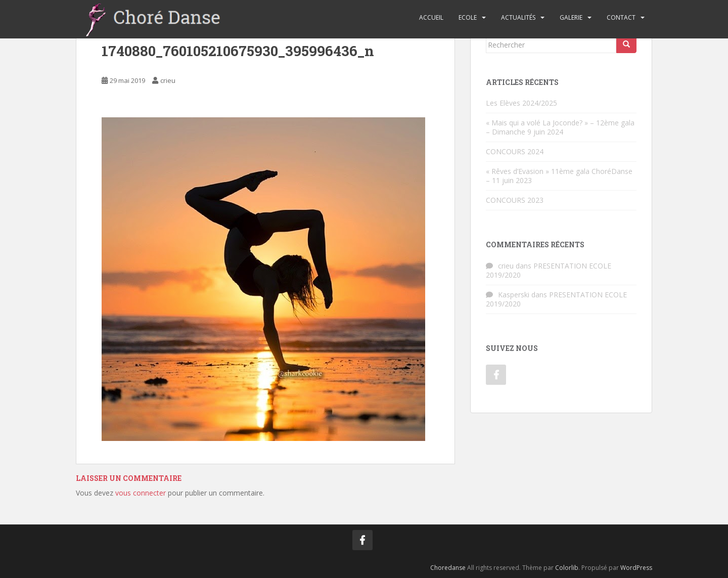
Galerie (571, 17)
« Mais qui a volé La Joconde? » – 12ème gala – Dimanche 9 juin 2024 (560, 127)
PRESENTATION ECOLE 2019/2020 (549, 270)
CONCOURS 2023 (515, 200)
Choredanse (448, 568)
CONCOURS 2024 (515, 151)
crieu (168, 80)
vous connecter (141, 493)
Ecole (468, 17)
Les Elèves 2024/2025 (521, 103)
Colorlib (567, 568)
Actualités (518, 17)
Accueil (431, 17)
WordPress (636, 568)
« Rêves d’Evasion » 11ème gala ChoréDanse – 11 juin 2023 (559, 176)
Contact (621, 17)
